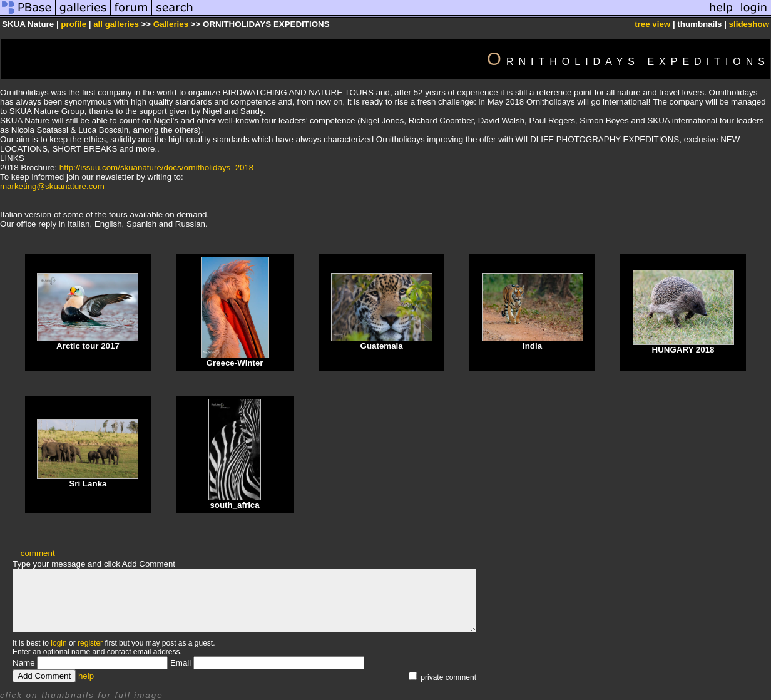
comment (38, 553)
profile (74, 24)
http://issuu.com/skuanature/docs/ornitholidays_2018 (156, 167)
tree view (652, 24)
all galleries (116, 24)
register (90, 643)
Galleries (171, 24)
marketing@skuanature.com (52, 186)
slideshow (749, 24)
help (86, 676)
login (59, 643)
